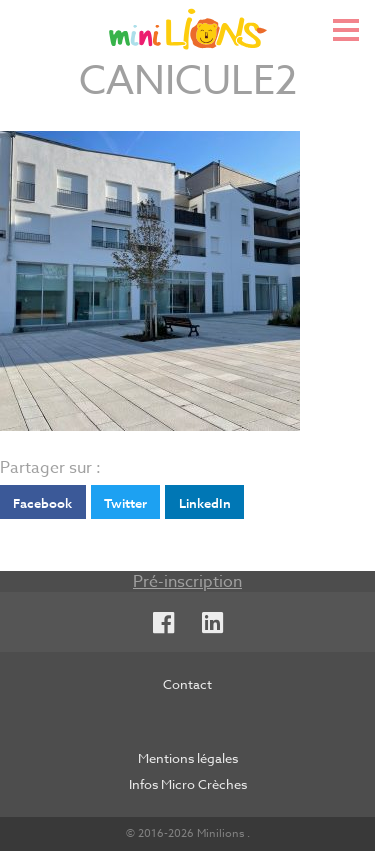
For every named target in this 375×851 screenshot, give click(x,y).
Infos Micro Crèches (188, 784)
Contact (187, 684)
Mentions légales (188, 758)
